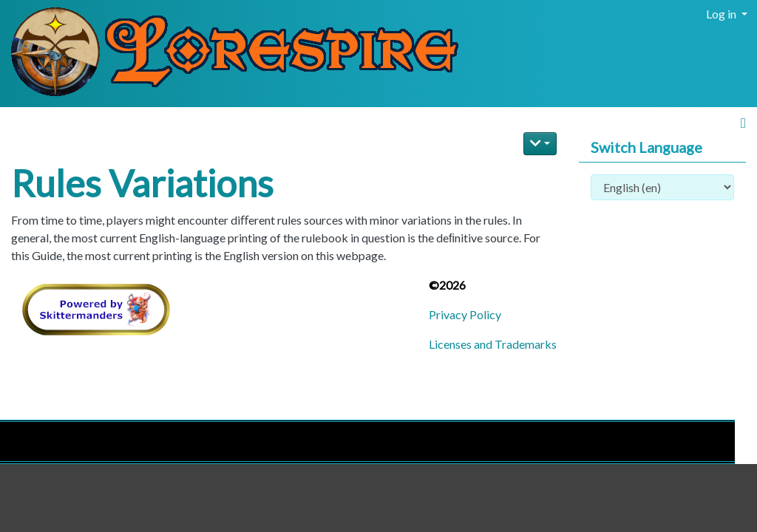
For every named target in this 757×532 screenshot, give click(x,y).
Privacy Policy (465, 314)
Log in (722, 14)
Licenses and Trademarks (493, 344)
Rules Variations (142, 183)
